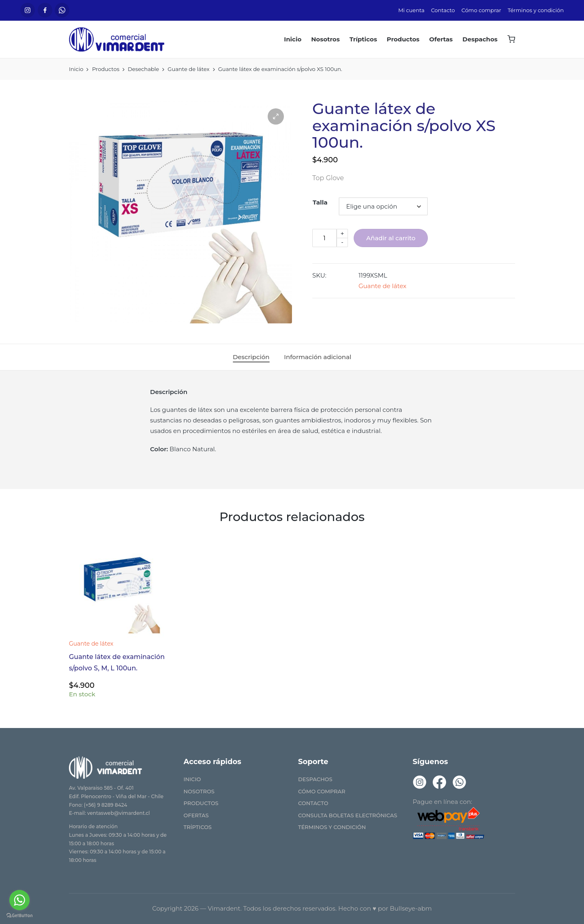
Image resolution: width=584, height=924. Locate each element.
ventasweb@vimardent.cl (119, 813)
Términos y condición (332, 827)
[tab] (251, 357)
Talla (320, 202)
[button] (276, 116)
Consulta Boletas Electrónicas (348, 815)
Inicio (192, 779)
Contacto (313, 803)
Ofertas (196, 815)
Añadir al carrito (391, 238)
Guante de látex (382, 286)
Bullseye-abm (411, 908)
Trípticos (198, 827)
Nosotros (199, 791)
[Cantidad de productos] (324, 238)
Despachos (315, 779)
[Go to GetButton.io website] (19, 916)
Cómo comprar (322, 791)
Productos (201, 803)
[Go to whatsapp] (19, 900)
